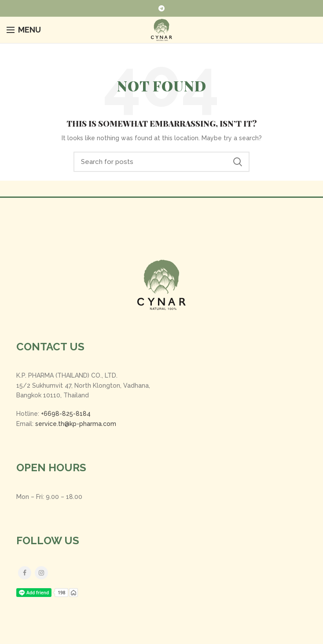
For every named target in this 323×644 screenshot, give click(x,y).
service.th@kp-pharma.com (76, 424)
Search (238, 162)
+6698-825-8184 (66, 414)
